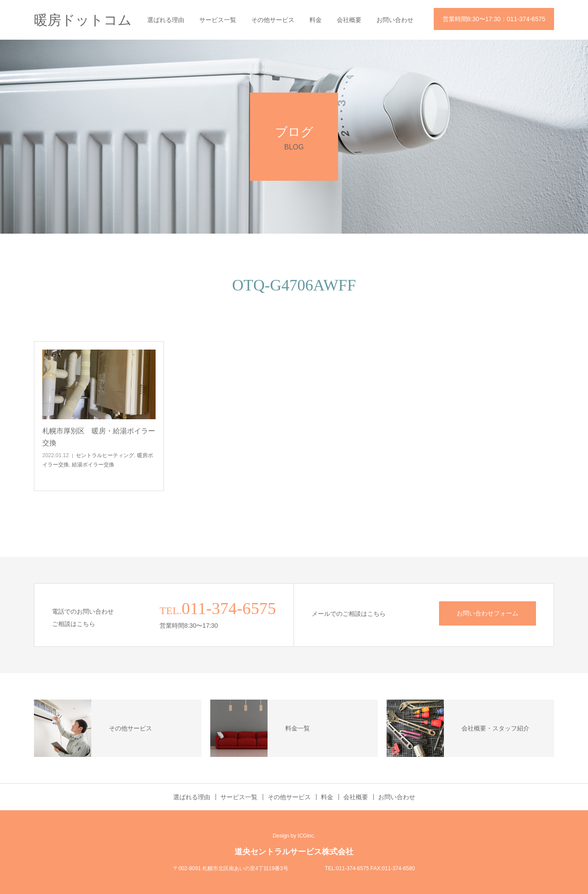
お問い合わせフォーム (488, 613)
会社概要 (349, 20)
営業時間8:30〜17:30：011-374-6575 (494, 19)
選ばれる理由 (166, 20)
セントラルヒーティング (105, 455)
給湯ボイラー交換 (93, 465)
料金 (316, 20)
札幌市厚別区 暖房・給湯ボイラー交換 (99, 437)
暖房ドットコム (83, 20)
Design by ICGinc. (294, 836)
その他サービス (273, 20)
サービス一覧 (218, 20)
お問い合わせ (395, 20)
